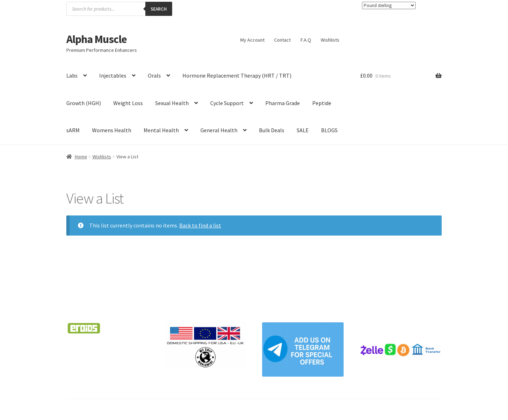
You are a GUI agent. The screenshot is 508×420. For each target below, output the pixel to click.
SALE (303, 130)
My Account (252, 40)
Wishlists (330, 40)
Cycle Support (227, 103)
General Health (219, 130)
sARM (73, 130)
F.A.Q (306, 40)
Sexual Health (172, 103)
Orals (154, 75)
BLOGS (329, 130)
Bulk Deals (272, 130)
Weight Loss (128, 103)
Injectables (113, 75)
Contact (282, 40)
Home (81, 157)
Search (159, 9)
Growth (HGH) (84, 103)
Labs (72, 75)
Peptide (322, 103)
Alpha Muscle (96, 39)
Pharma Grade (283, 103)
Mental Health (161, 130)
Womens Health (112, 130)
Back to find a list (200, 225)
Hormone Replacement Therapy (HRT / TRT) (237, 75)
